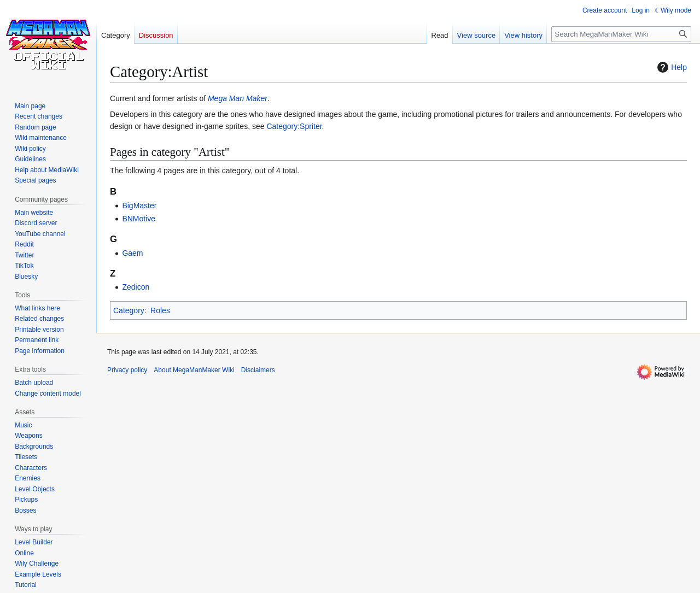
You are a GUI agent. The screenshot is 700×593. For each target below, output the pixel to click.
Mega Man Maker (238, 98)
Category (129, 310)
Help (671, 67)
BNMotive (139, 219)
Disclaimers (258, 370)
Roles (160, 310)
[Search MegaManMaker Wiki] (621, 34)
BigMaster (139, 206)
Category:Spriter (294, 126)
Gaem (132, 253)
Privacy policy (127, 370)
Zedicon (136, 287)
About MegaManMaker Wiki (194, 370)
